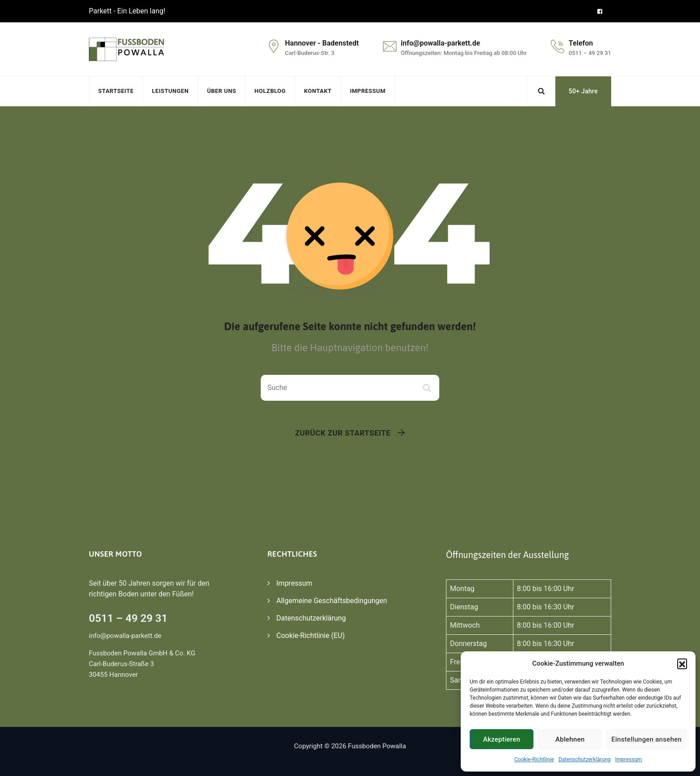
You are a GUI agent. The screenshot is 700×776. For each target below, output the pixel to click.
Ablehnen (570, 739)
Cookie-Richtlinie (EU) (310, 635)
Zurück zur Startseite (343, 433)
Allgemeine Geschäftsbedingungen (332, 601)
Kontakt (318, 91)
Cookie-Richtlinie (534, 759)
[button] (682, 663)
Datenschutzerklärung (585, 759)
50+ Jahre (583, 91)
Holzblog (270, 91)
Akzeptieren (502, 739)
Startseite (116, 91)
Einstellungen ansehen (646, 739)
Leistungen (170, 91)
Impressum (629, 759)
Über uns (222, 91)
